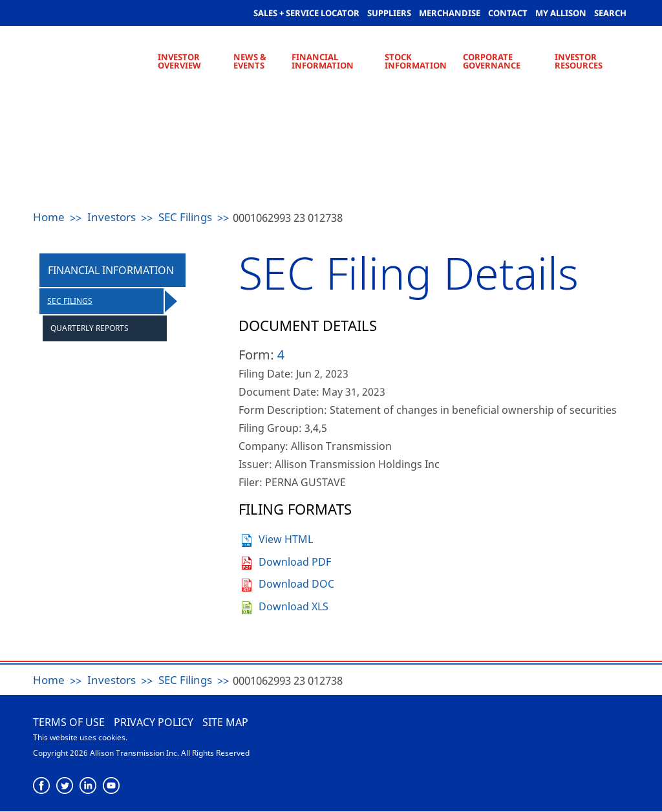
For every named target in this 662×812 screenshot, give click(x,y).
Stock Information (416, 61)
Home (49, 217)
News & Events (250, 61)
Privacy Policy (154, 722)
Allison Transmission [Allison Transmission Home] (93, 58)
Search (610, 13)
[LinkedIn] (88, 786)
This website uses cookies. (80, 737)
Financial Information (323, 61)
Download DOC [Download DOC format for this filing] (296, 584)
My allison (561, 13)
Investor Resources (579, 61)
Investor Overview (179, 61)
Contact (508, 13)
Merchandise (450, 13)
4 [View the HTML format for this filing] (281, 355)
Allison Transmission (566, 737)
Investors (112, 217)
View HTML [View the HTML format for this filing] (286, 539)
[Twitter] (65, 786)
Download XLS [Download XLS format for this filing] (294, 606)
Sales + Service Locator (306, 13)
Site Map (225, 722)
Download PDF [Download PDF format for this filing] (295, 562)
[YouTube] (112, 786)
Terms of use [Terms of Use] (69, 722)
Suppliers (389, 13)
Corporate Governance (492, 61)
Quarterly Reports (90, 328)
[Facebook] (42, 786)
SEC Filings (185, 217)
